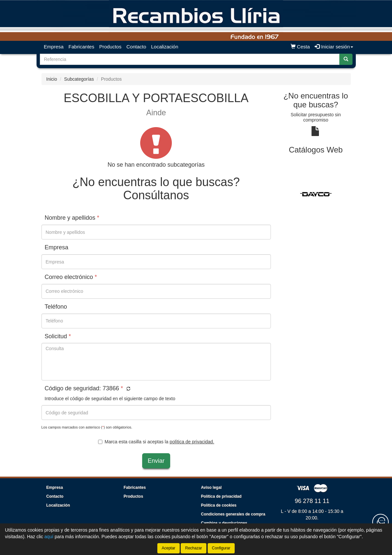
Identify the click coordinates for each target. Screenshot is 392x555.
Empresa (54, 47)
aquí (49, 537)
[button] (128, 389)
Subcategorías (79, 79)
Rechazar (193, 548)
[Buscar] (346, 59)
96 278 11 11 (312, 501)
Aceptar (168, 548)
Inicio (52, 79)
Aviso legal (211, 487)
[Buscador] (190, 59)
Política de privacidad (221, 496)
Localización (165, 47)
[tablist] (316, 194)
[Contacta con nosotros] (380, 522)
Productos (110, 47)
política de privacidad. (192, 442)
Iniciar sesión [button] (334, 47)
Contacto (136, 47)
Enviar (156, 461)
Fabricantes (81, 47)
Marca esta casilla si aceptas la (156, 442)
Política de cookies (219, 505)
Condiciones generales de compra (233, 514)
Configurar (221, 548)
